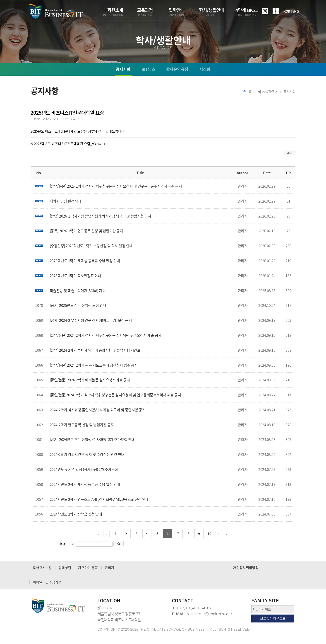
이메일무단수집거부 (47, 582)
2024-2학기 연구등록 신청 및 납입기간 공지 (82, 425)
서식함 (205, 70)
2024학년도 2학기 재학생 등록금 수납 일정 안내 (85, 484)
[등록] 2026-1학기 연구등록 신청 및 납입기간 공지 (87, 231)
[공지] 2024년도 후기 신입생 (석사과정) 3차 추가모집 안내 (92, 439)
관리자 (110, 568)
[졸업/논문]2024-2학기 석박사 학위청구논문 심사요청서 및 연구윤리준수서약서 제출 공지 (115, 395)
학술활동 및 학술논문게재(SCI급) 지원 (78, 291)
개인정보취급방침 (246, 568)
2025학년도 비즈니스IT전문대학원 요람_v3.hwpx (70, 144)
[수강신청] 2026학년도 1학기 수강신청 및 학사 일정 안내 (91, 246)
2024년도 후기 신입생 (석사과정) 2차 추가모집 (84, 469)
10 (209, 534)
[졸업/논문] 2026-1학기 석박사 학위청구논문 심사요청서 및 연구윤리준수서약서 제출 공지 (116, 186)
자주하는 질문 (88, 568)
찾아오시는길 (42, 568)
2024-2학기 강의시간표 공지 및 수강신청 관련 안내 (87, 454)
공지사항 (123, 70)
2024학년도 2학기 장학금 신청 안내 (76, 514)
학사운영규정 (177, 70)
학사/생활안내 (212, 12)
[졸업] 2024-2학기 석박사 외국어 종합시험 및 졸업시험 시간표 (95, 350)
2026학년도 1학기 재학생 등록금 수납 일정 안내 (85, 261)
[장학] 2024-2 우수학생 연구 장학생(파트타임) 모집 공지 (91, 320)
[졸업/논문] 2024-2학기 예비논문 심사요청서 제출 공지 (90, 380)
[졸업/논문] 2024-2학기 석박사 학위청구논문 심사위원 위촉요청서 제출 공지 (106, 335)
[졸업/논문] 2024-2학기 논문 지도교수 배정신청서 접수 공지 (94, 365)
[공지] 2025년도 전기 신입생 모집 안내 (78, 305)
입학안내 (177, 12)
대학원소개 (113, 12)
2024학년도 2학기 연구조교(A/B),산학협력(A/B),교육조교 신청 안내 (99, 499)
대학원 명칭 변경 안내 (66, 201)
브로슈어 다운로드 (273, 618)
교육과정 (145, 12)
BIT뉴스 (148, 70)
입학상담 (65, 568)
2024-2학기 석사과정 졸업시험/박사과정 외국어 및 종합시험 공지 (98, 410)
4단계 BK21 (247, 12)
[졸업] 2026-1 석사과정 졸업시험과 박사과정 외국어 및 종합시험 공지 (101, 216)
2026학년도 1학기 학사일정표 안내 (76, 276)
